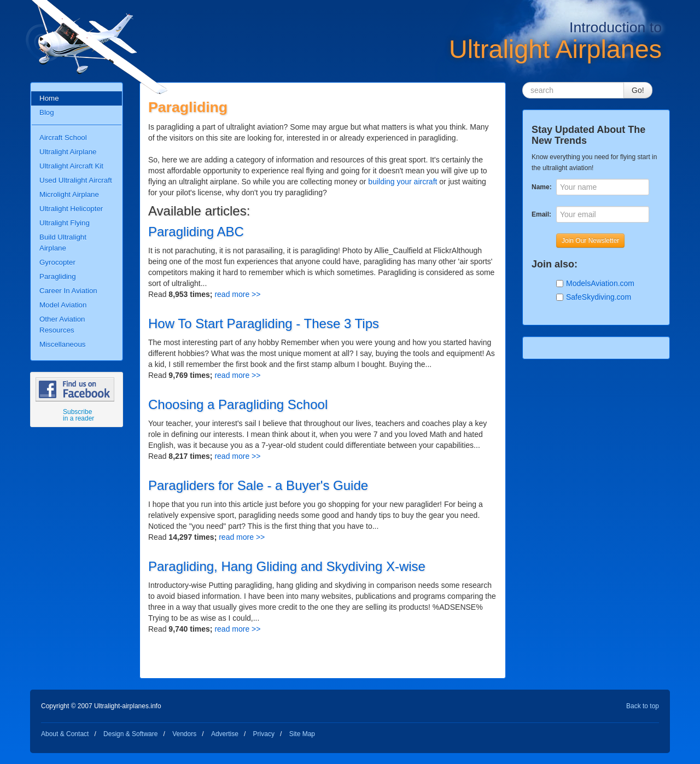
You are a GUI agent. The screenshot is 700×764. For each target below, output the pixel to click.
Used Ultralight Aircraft (76, 180)
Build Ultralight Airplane (63, 243)
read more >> (237, 294)
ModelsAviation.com (600, 283)
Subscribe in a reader (78, 415)
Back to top (643, 706)
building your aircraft (402, 182)
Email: (541, 214)
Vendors (184, 734)
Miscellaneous (62, 344)
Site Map (302, 734)
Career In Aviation (68, 291)
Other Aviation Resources (62, 325)
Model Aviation (63, 305)
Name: (541, 187)
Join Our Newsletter (590, 241)
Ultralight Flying (65, 223)
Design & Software (130, 734)
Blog (47, 112)
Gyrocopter (57, 262)
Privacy (264, 734)
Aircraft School (63, 138)
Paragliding (58, 276)
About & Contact (65, 734)
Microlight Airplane (69, 194)
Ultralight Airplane (68, 152)
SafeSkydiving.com (599, 297)
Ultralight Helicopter (71, 209)
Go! (638, 90)
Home (49, 98)
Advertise (225, 734)
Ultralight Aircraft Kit (71, 166)
